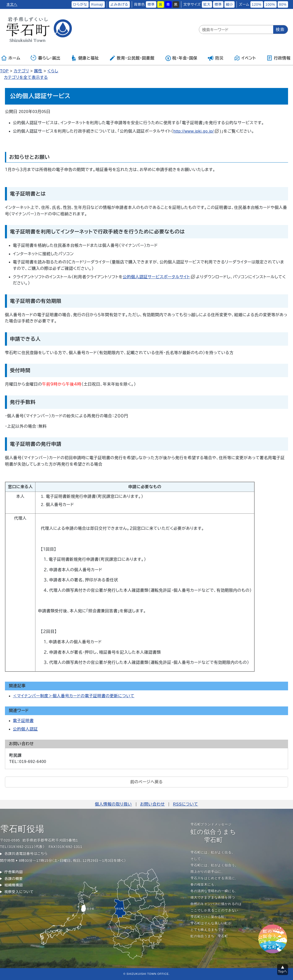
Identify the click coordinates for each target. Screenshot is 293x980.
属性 (38, 71)
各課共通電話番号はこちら (26, 854)
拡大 (207, 4)
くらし (53, 71)
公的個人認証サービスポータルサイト (159, 277)
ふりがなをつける (55, 4)
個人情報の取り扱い (113, 804)
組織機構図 (14, 885)
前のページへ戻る (146, 782)
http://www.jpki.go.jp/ (196, 131)
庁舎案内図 (14, 872)
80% (283, 4)
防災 (216, 58)
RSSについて (185, 804)
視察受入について (19, 892)
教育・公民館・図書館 (132, 58)
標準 (151, 4)
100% (270, 4)
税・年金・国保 (181, 58)
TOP (4, 71)
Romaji (97, 4)
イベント (245, 58)
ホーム (11, 58)
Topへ (283, 971)
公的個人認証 (25, 729)
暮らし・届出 (46, 58)
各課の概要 (14, 879)
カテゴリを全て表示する (26, 77)
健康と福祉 (85, 58)
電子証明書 (23, 721)
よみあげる (119, 4)
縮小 (230, 4)
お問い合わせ (153, 804)
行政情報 (279, 58)
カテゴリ (21, 71)
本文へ (12, 4)
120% (257, 4)
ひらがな (80, 4)
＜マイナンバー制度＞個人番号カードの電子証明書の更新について (74, 696)
